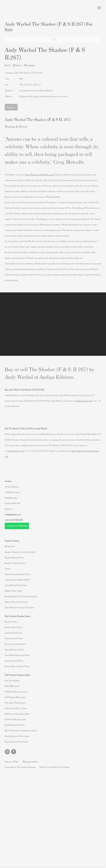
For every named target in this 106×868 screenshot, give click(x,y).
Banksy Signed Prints (14, 557)
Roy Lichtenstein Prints (15, 644)
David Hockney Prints (14, 650)
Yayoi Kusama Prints (14, 661)
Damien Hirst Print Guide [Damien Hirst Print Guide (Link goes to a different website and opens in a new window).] (16, 602)
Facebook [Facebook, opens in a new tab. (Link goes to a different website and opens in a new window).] (14, 752)
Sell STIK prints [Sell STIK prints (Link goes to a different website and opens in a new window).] (12, 686)
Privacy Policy (12, 761)
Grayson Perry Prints (14, 638)
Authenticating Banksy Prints (18, 574)
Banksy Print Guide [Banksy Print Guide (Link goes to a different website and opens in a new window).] (13, 591)
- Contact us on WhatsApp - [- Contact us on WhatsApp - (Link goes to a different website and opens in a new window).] (17, 526)
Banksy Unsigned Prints (15, 563)
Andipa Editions (16, 8)
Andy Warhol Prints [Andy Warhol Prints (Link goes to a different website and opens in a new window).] (13, 633)
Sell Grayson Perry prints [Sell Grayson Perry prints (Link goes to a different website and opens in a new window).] (16, 708)
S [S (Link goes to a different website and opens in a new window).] (5, 680)
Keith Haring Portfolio (15, 725)
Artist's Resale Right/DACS (17, 580)
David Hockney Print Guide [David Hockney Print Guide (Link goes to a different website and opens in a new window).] (17, 736)
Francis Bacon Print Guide (16, 742)
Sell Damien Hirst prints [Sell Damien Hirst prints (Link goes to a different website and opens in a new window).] (15, 697)
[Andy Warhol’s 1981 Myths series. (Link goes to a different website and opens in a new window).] (40, 175)
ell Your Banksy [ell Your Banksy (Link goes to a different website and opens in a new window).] (13, 680)
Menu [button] (99, 8)
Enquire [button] (11, 107)
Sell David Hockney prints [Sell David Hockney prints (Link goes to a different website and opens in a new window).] (16, 692)
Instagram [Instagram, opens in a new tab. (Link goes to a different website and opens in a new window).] (7, 752)
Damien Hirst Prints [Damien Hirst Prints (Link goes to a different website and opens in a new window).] (14, 627)
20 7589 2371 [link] (17, 520)
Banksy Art (10, 546)
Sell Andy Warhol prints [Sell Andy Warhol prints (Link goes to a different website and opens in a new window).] (15, 703)
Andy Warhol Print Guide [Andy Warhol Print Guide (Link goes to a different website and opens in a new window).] (16, 585)
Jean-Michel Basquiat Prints (17, 655)
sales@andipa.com (84, 401)
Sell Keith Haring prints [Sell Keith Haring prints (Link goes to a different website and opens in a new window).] (15, 719)
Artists (8, 569)
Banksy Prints (11, 622)
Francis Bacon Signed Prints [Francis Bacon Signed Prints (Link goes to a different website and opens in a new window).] (17, 666)
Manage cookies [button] (30, 761)
